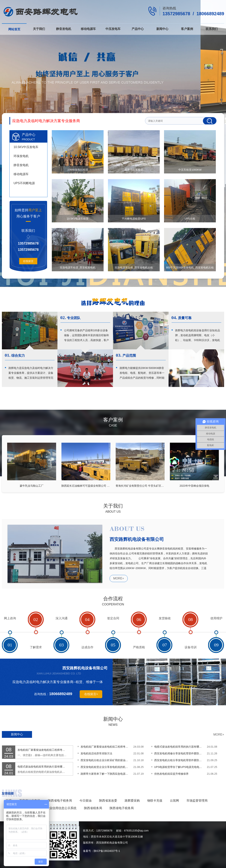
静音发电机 (64, 29)
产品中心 (138, 29)
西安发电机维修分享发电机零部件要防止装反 (179, 753)
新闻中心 (162, 29)
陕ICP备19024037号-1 (107, 851)
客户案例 (187, 29)
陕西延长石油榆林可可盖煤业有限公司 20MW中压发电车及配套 (86, 486)
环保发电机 (21, 156)
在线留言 (28, 261)
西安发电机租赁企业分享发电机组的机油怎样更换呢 (105, 767)
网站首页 (14, 29)
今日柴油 (86, 801)
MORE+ (119, 578)
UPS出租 (190, 219)
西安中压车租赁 (134, 170)
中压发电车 (113, 29)
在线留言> (91, 694)
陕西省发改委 (108, 801)
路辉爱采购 (132, 801)
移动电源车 (88, 29)
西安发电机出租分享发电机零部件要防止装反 (179, 760)
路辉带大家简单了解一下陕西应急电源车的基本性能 (105, 774)
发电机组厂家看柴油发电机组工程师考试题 (42, 750)
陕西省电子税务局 (60, 801)
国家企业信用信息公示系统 (58, 808)
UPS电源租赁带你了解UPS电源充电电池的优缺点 (179, 767)
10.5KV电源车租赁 (78, 219)
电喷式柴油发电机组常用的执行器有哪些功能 (42, 767)
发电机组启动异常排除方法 (96, 753)
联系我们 (212, 29)
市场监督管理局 (197, 801)
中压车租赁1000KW (190, 170)
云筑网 (174, 801)
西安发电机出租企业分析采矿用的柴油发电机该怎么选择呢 (105, 760)
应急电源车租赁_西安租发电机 (78, 268)
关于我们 (39, 29)
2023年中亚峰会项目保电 (194, 486)
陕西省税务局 (93, 808)
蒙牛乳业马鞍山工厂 (32, 486)
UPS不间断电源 (24, 183)
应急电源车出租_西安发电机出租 (134, 268)
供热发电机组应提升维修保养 (171, 774)
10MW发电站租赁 (78, 170)
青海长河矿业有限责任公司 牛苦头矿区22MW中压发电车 (140, 486)
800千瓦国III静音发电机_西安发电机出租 (190, 268)
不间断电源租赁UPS (134, 219)
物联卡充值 (155, 801)
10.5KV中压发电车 (26, 147)
